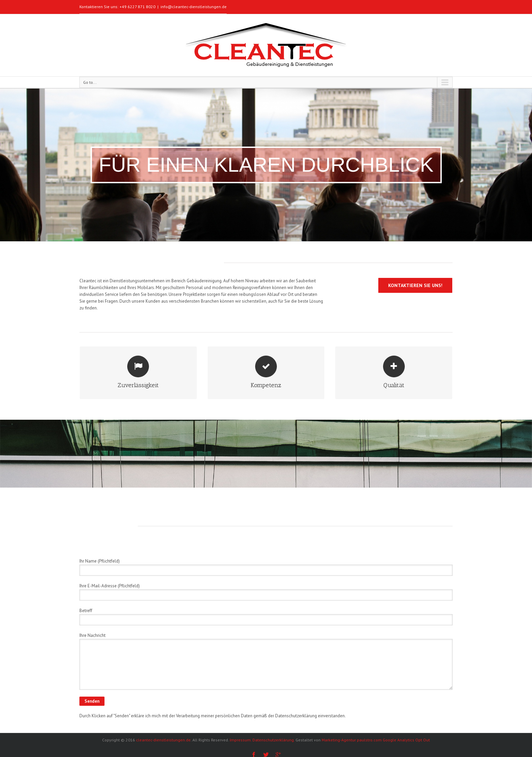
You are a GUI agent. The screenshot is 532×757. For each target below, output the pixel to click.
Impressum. (241, 740)
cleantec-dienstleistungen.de (163, 740)
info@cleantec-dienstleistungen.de (194, 7)
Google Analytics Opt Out (406, 740)
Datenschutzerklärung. (273, 740)
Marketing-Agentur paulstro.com (351, 740)
